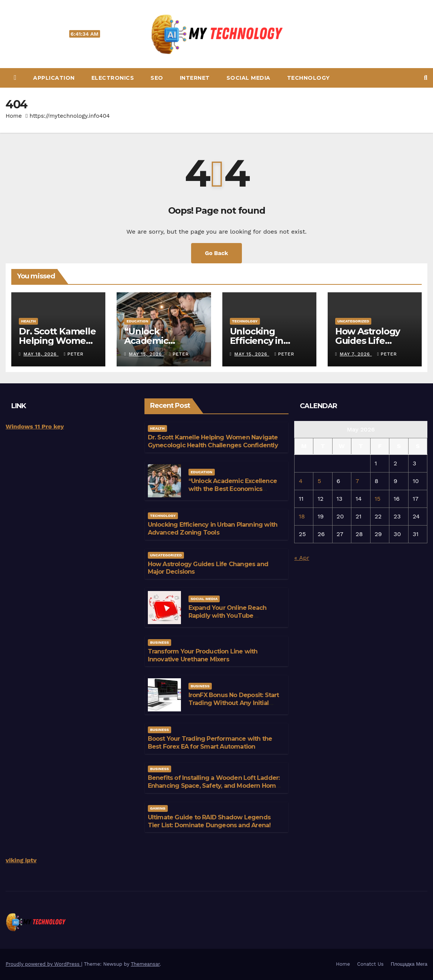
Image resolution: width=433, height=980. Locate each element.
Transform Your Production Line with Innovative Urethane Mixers (203, 655)
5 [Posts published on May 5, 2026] (319, 481)
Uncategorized (353, 321)
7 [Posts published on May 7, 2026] (357, 481)
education (137, 321)
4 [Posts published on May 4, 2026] (301, 481)
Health (28, 321)
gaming (158, 808)
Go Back (217, 253)
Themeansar (145, 964)
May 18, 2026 (41, 354)
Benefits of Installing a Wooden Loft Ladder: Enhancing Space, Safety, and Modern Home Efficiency (214, 786)
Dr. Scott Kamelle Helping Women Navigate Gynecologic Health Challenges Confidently (213, 441)
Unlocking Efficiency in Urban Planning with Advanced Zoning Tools (213, 529)
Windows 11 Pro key (35, 426)
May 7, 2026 (356, 354)
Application (54, 78)
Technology (308, 78)
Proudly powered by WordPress (43, 964)
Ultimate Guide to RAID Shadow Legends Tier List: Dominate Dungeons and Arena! (209, 821)
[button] (426, 78)
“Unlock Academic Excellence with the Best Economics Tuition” (233, 489)
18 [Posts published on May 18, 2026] (302, 516)
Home (14, 116)
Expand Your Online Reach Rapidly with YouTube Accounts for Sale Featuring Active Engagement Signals (230, 619)
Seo (157, 78)
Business (160, 642)
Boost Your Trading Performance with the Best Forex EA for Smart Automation (210, 743)
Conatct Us (370, 964)
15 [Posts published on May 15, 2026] (378, 499)
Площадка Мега (409, 964)
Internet (195, 78)
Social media (248, 78)
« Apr (302, 558)
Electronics (113, 78)
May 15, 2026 (147, 354)
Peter (74, 354)
